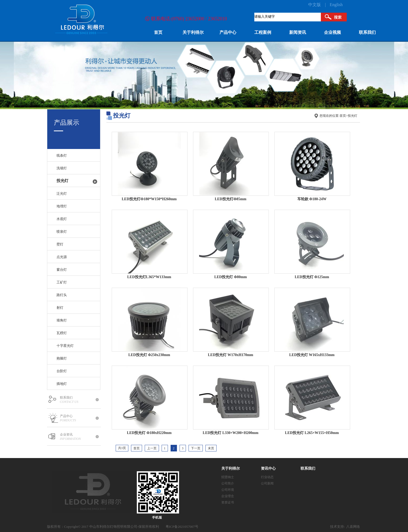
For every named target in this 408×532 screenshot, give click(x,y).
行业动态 (267, 477)
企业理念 (228, 496)
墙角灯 (62, 320)
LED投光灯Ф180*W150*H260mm (149, 199)
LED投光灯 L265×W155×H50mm (312, 433)
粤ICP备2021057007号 (182, 527)
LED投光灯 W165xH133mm (312, 355)
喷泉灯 (62, 232)
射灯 (60, 308)
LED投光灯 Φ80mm (230, 277)
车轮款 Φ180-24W (312, 199)
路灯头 (62, 295)
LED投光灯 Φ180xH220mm (149, 433)
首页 (343, 116)
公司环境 (228, 490)
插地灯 (62, 384)
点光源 (62, 257)
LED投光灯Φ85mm (231, 199)
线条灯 (62, 155)
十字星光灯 (65, 346)
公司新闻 (267, 483)
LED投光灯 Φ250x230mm (149, 355)
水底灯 (62, 219)
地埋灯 (62, 206)
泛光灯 (62, 193)
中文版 (315, 5)
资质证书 (228, 502)
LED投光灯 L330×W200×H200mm (231, 433)
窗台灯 (62, 270)
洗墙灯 (62, 168)
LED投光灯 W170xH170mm (231, 355)
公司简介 (228, 483)
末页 (211, 448)
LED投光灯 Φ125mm (312, 277)
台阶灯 (62, 371)
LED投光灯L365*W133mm (149, 277)
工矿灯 (62, 282)
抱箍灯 (62, 358)
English (336, 5)
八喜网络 (353, 527)
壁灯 (60, 244)
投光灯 (62, 181)
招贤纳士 (228, 477)
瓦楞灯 (62, 333)
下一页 (196, 448)
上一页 (152, 448)
